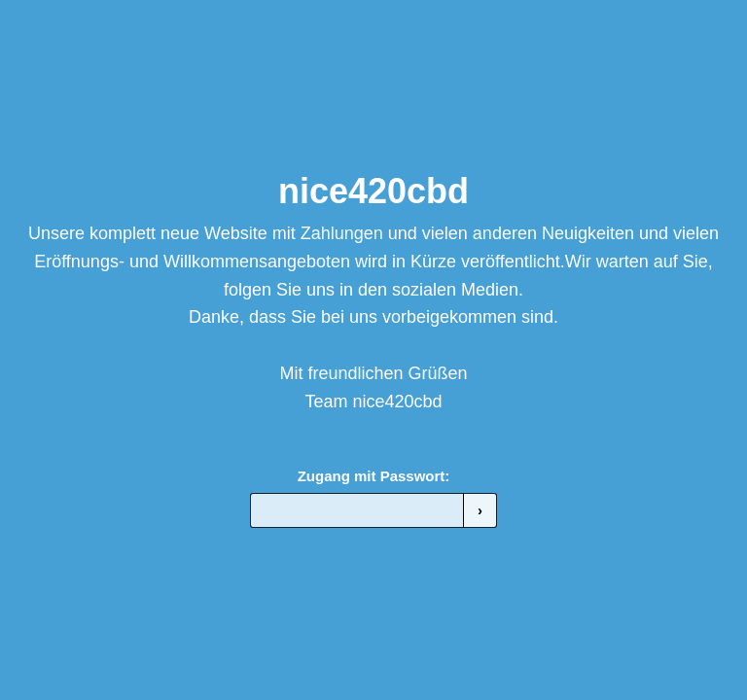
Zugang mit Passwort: (374, 476)
